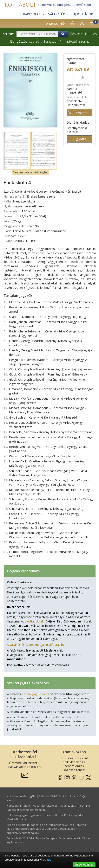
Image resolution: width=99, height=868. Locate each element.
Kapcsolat (13, 806)
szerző (34, 41)
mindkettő (70, 41)
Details (47, 860)
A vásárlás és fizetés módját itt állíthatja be (36, 645)
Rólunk (26, 806)
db (82, 77)
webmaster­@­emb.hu (33, 810)
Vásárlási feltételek (45, 806)
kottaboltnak (35, 621)
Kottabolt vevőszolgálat (22, 796)
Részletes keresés (83, 34)
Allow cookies (84, 865)
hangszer (51, 41)
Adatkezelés (68, 806)
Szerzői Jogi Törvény (35, 694)
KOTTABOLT (20, 5)
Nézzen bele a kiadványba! (30, 172)
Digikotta (80, 139)
